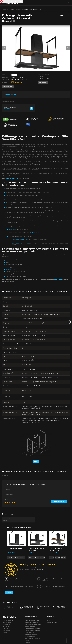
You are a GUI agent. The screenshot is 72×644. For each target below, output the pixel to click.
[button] (4, 48)
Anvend (9, 592)
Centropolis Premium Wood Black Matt (57, 549)
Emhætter (12, 10)
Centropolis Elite (18, 520)
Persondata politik (52, 623)
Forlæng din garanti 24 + (59, 119)
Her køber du (7, 625)
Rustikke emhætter (30, 627)
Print (36, 461)
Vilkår (48, 621)
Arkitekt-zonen (7, 623)
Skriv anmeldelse (59, 501)
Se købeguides (8, 87)
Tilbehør (27, 641)
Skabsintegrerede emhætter (33, 625)
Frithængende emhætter (32, 621)
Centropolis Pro (35, 233)
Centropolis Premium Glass (20, 240)
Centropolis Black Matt (16, 548)
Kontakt (5, 633)
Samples (27, 643)
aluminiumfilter (10, 269)
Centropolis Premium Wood (20, 243)
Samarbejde (6, 631)
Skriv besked (43, 83)
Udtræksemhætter (30, 637)
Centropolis (12, 229)
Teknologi (6, 629)
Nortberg (5, 10)
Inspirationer (7, 627)
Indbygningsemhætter (31, 635)
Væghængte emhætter (32, 623)
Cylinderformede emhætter (33, 631)
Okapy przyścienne (30, 633)
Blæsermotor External (10, 107)
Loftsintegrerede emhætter (33, 629)
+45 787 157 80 (44, 79)
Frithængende (19, 10)
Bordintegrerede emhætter (33, 639)
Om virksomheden (8, 621)
